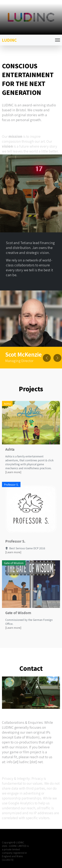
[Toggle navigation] (58, 40)
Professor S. (15, 550)
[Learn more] (13, 480)
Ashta (10, 458)
